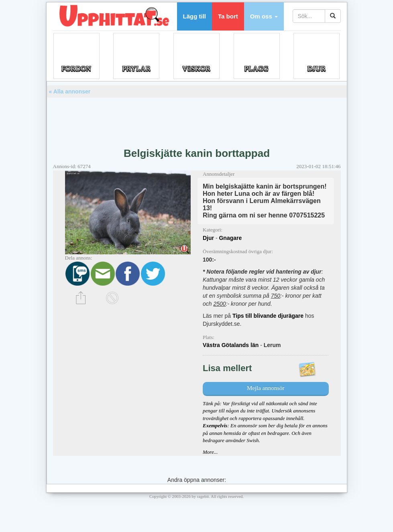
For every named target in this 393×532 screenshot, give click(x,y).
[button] (264, 16)
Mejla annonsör (266, 388)
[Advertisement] (197, 120)
